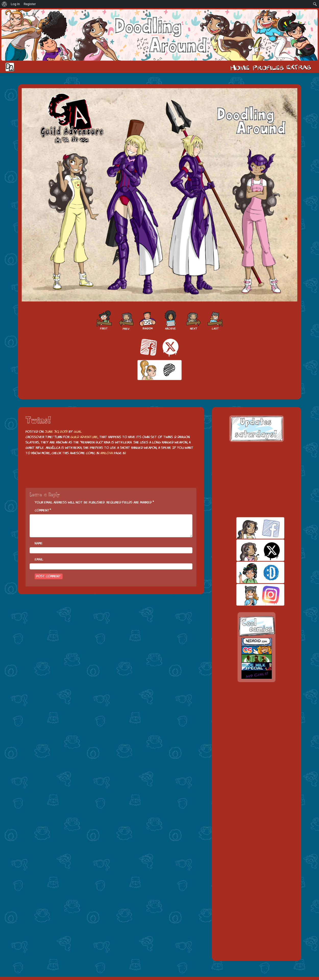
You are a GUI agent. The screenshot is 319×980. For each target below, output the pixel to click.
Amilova (107, 453)
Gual (78, 432)
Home (240, 67)
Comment (42, 510)
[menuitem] (4, 4)
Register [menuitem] (30, 4)
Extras (300, 67)
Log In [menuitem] (15, 4)
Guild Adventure (84, 437)
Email (39, 559)
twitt (251, 550)
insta (251, 595)
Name (39, 543)
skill (251, 572)
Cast (268, 67)
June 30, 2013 (56, 432)
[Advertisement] (256, 480)
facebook (251, 528)
